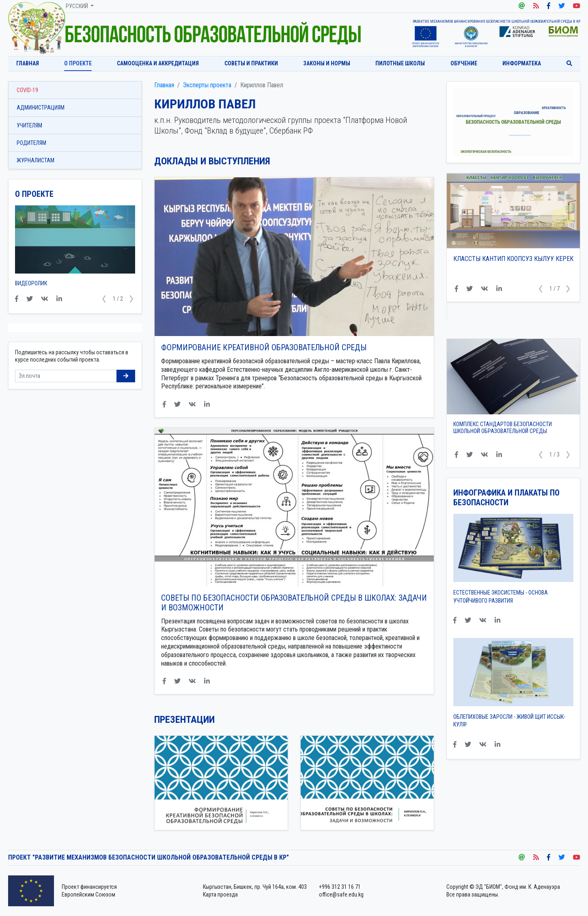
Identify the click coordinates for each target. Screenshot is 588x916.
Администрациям (41, 108)
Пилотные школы (400, 63)
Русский (78, 6)
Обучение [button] (464, 63)
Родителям (31, 143)
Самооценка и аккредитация (158, 63)
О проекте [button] (78, 63)
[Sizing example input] (66, 376)
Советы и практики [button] (251, 63)
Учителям (29, 125)
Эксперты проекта (207, 85)
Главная (28, 63)
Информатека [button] (522, 63)
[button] (541, 289)
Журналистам (36, 160)
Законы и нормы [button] (327, 63)
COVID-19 (27, 90)
